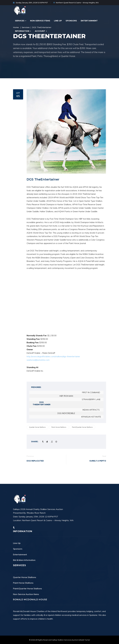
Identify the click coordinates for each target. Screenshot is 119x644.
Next (104, 456)
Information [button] (23, 31)
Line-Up (58, 21)
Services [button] (21, 21)
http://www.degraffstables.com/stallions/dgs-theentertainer (53, 356)
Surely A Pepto (98, 461)
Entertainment (89, 21)
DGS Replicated (35, 461)
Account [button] (41, 31)
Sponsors (71, 21)
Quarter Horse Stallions (37, 427)
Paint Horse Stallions (59, 427)
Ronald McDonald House (30, 600)
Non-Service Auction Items (26, 594)
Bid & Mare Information (24, 560)
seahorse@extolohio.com (38, 360)
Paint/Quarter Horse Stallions (82, 427)
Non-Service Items (40, 21)
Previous (30, 456)
